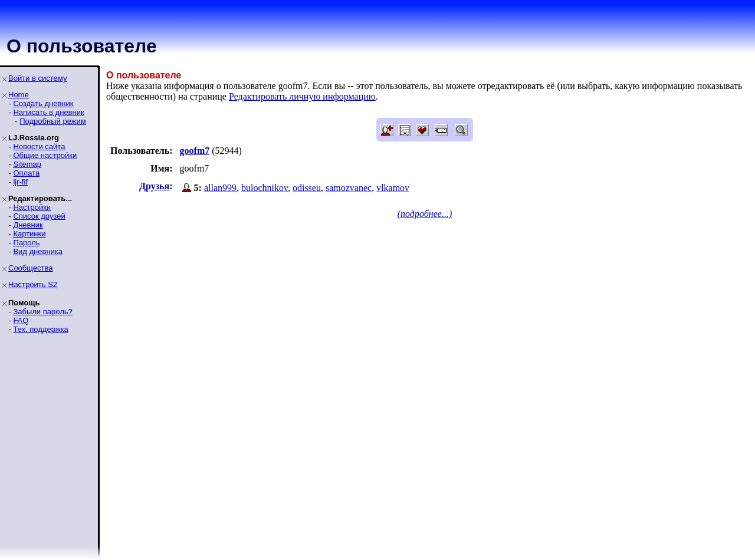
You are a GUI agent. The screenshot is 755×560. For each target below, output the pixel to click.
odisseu (307, 188)
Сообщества (31, 268)
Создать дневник (43, 103)
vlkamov (393, 188)
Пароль (26, 243)
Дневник (28, 225)
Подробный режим (52, 121)
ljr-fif (20, 182)
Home (19, 95)
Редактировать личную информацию (302, 96)
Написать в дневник (48, 112)
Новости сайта (39, 146)
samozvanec (349, 188)
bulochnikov (265, 188)
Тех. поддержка (40, 329)
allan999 (220, 188)
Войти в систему (37, 78)
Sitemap (27, 164)
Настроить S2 (33, 284)
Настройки (32, 207)
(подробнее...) (425, 214)
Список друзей (39, 216)
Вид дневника (38, 251)
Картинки (29, 234)
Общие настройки (45, 155)
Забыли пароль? (42, 312)
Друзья (154, 186)
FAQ (21, 320)
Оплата (26, 173)
